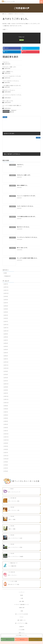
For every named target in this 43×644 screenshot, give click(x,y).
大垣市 (13, 112)
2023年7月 (6, 303)
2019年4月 (6, 421)
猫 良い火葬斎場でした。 (8, 72)
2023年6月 (6, 306)
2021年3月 (6, 378)
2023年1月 (6, 321)
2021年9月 (6, 371)
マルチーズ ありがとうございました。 (11, 81)
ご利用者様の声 (13, 110)
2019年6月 (6, 415)
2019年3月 (6, 424)
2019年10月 (6, 403)
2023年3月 (6, 315)
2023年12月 (6, 287)
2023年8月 (6, 300)
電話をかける (8, 639)
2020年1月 (6, 393)
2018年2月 (6, 449)
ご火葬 (21, 598)
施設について (22, 633)
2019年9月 (6, 406)
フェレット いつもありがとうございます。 (12, 76)
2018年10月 (6, 440)
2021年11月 (6, 365)
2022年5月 (6, 346)
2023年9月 (6, 296)
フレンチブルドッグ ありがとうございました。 (12, 95)
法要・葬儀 (21, 601)
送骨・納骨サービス (21, 620)
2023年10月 (6, 293)
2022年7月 (6, 340)
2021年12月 (6, 362)
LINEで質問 (36, 639)
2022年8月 (6, 337)
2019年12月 (6, 396)
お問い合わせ (22, 639)
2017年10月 (6, 459)
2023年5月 (6, 309)
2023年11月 (6, 290)
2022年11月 (6, 328)
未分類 (5, 273)
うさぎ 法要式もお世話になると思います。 (12, 85)
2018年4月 (6, 443)
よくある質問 (22, 630)
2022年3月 (6, 353)
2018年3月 (6, 446)
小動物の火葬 (22, 608)
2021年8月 (6, 375)
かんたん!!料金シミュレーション (22, 635)
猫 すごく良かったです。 (8, 101)
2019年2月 (6, 428)
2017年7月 (6, 468)
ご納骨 (21, 611)
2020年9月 (6, 387)
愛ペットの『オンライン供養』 (22, 623)
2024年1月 (6, 284)
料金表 (21, 595)
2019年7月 (6, 412)
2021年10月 (6, 368)
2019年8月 (6, 409)
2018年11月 (6, 437)
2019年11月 (6, 399)
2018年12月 (6, 434)
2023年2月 (6, 318)
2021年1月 (6, 381)
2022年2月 (6, 356)
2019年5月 (6, 418)
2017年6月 (6, 471)
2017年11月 (6, 456)
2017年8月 (6, 465)
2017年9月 (6, 462)
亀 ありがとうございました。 (9, 90)
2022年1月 (6, 359)
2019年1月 (6, 431)
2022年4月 (6, 350)
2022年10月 (6, 331)
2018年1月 (6, 452)
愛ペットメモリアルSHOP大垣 (22, 614)
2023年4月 (6, 312)
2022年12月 (6, 325)
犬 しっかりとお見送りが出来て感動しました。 (12, 106)
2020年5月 (6, 390)
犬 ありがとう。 (6, 62)
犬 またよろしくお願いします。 (10, 67)
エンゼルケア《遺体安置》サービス (22, 604)
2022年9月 (6, 334)
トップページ (22, 592)
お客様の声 (21, 627)
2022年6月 (6, 343)
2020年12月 (6, 384)
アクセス (22, 617)
